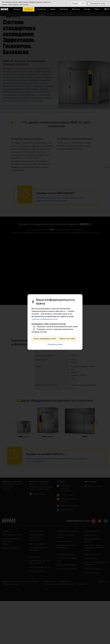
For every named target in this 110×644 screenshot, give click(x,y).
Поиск (97, 9)
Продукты (29, 9)
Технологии (41, 9)
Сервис (53, 9)
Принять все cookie (67, 339)
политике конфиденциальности (45, 319)
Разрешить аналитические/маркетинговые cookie (57, 327)
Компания (64, 9)
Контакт (87, 9)
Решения (17, 9)
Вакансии (76, 9)
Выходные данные (55, 344)
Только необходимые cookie (44, 339)
